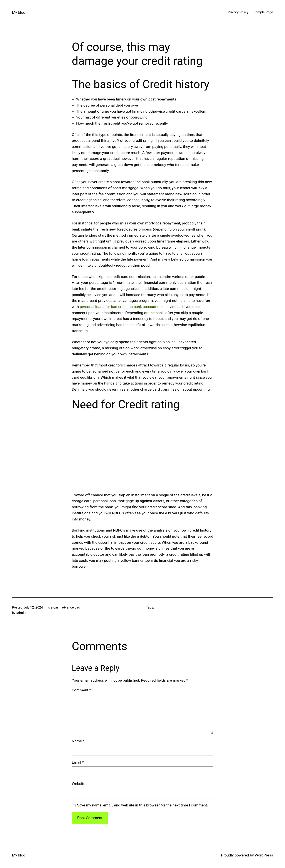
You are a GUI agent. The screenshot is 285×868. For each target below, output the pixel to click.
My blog (19, 12)
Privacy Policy (238, 12)
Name (78, 741)
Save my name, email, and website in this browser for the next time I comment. (142, 805)
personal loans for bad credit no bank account (118, 307)
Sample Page (263, 12)
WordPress (264, 855)
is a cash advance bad (64, 607)
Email (78, 762)
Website (79, 784)
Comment (81, 690)
